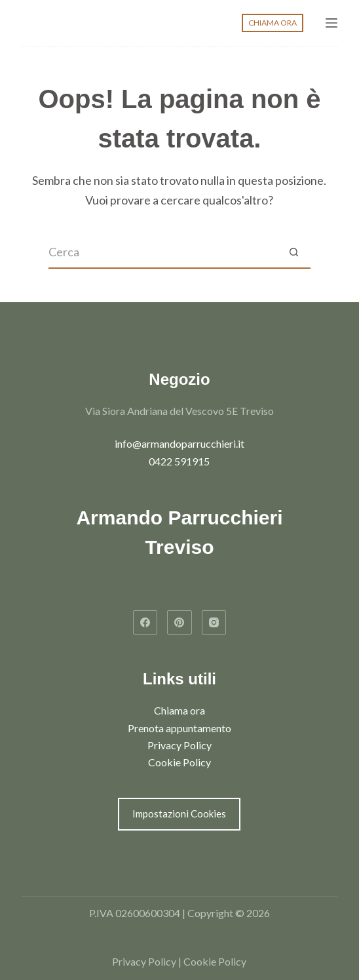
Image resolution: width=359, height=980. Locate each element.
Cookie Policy (179, 762)
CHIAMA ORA (273, 23)
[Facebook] (145, 623)
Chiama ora (179, 710)
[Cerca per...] (163, 252)
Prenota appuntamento (179, 728)
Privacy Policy (179, 745)
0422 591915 (179, 461)
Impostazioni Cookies (179, 813)
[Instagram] (214, 623)
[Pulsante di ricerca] (294, 252)
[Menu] (331, 23)
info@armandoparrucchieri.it (179, 443)
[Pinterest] (179, 623)
